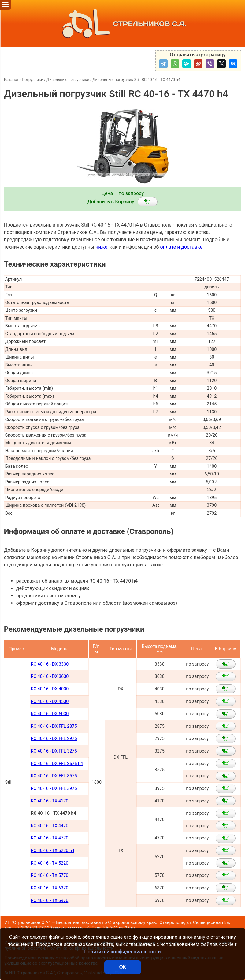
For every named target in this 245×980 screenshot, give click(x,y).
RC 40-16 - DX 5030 (50, 714)
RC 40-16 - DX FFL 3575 (54, 776)
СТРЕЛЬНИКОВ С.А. (122, 24)
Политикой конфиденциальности (123, 952)
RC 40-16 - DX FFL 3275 (54, 751)
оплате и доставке (181, 247)
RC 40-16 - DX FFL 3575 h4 (57, 764)
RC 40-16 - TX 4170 (50, 801)
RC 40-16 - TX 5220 (50, 863)
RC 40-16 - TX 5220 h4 (53, 851)
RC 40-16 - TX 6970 (50, 901)
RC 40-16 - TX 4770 (50, 838)
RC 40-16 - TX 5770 (50, 875)
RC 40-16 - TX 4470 (50, 826)
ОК (122, 967)
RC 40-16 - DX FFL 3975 (54, 789)
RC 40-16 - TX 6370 (50, 888)
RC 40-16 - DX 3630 (50, 676)
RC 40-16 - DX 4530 (50, 702)
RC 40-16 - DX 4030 (50, 689)
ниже (101, 247)
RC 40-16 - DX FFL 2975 (54, 739)
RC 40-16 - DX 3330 (50, 664)
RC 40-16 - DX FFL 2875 (54, 726)
